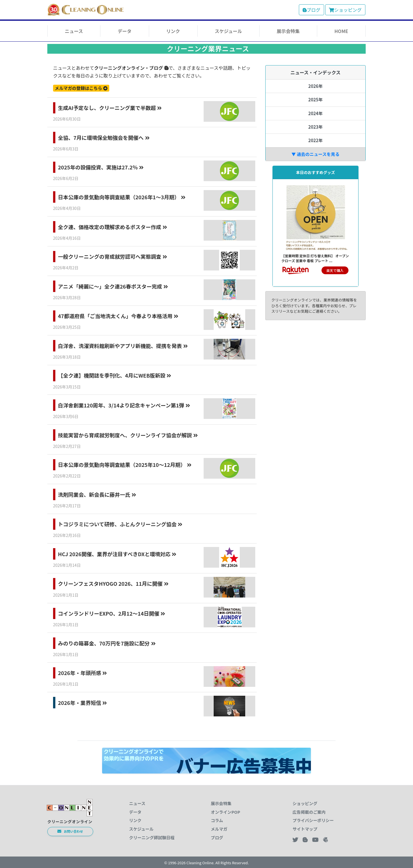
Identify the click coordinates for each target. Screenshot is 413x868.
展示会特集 (288, 31)
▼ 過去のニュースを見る (315, 154)
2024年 (315, 113)
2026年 (315, 86)
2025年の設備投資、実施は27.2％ (101, 167)
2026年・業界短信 (82, 703)
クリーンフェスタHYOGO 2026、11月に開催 (113, 583)
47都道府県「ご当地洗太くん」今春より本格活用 (118, 316)
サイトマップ (305, 829)
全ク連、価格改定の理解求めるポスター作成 (113, 227)
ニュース (74, 31)
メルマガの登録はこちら (81, 88)
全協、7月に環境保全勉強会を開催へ (104, 138)
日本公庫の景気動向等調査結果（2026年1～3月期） (122, 197)
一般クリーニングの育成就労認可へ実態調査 (113, 256)
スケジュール (228, 31)
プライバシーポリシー (313, 820)
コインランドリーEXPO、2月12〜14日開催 (112, 613)
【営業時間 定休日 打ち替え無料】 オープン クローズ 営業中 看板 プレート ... (315, 258)
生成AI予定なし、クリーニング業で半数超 (110, 108)
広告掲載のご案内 (309, 812)
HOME (341, 31)
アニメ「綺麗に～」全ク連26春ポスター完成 (113, 286)
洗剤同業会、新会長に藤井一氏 (97, 494)
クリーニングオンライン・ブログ (131, 68)
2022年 (315, 140)
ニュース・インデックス (316, 72)
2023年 (315, 127)
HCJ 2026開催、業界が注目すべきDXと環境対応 (117, 554)
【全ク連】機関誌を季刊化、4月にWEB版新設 (115, 375)
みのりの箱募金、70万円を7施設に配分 (107, 643)
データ (124, 31)
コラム (217, 820)
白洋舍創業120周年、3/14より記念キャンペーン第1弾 (124, 405)
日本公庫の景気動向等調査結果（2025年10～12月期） (125, 465)
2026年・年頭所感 (82, 673)
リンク (173, 31)
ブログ (311, 10)
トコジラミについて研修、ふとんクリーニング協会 (120, 524)
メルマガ (219, 829)
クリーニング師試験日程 (152, 837)
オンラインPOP (225, 812)
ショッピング (345, 10)
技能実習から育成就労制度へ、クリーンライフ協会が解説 (128, 435)
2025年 (315, 99)
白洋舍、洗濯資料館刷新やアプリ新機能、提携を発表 (123, 346)
